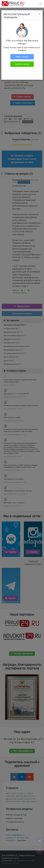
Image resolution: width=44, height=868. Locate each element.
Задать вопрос (22, 57)
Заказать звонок (22, 64)
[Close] (39, 14)
